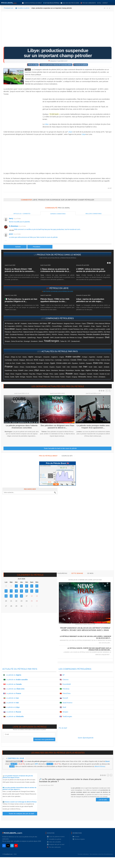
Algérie (31, 357)
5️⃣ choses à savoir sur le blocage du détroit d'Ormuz (20, 802)
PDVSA (54, 334)
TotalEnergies (52, 341)
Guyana (52, 367)
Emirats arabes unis (64, 363)
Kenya (15, 370)
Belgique (22, 360)
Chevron (90, 323)
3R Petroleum (9, 324)
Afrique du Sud (16, 357)
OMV (7, 334)
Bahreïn (16, 360)
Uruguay (74, 377)
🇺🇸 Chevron (64, 680)
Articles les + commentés (22, 214)
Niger (83, 370)
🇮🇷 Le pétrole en (11, 698)
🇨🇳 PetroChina (65, 693)
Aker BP (17, 324)
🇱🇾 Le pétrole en (12, 707)
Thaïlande (46, 377)
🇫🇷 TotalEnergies (66, 716)
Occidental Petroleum (17, 334)
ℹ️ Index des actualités (54, 842)
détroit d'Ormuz (100, 767)
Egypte (53, 363)
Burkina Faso (50, 360)
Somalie (90, 374)
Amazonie (46, 357)
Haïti (64, 367)
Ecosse (47, 363)
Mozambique (70, 370)
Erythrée (82, 363)
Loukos (91, 329)
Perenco (67, 335)
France (9, 367)
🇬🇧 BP (62, 675)
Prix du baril (63, 728)
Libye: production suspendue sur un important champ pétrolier (58, 53)
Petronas (14, 338)
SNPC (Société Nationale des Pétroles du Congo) (66, 338)
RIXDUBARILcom (12, 833)
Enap (93, 326)
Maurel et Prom (17, 332)
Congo (98, 360)
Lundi (43, 474)
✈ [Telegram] (12, 846)
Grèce (40, 367)
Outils (99, 3)
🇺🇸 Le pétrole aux (14, 689)
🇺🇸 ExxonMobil (65, 684)
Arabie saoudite (73, 357)
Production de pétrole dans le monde (59, 255)
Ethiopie (107, 363)
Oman (12, 374)
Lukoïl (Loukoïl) (100, 329)
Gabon (16, 367)
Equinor (99, 326)
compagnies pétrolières (60, 318)
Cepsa (84, 324)
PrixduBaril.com (8, 854)
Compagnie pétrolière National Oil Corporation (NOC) (56, 65)
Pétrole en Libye (33, 65)
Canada (73, 360)
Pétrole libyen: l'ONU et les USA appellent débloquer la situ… (55, 300)
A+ (105, 8)
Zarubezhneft (75, 341)
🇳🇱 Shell (63, 707)
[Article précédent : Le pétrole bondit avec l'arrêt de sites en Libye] (15, 247)
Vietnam (89, 377)
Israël (90, 367)
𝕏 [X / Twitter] (8, 846)
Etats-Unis (98, 363)
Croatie (18, 363)
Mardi (43, 476)
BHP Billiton (43, 324)
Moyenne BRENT (44, 482)
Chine (79, 360)
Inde (68, 367)
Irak (80, 367)
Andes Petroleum (33, 324)
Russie (69, 374)
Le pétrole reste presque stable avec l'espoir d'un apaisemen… (93, 427)
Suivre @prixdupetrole (86, 738)
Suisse (7, 377)
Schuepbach (100, 338)
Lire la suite (103, 800)
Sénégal (22, 377)
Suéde (12, 377)
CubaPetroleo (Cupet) (70, 326)
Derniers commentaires (58, 214)
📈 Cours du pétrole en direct (32, 3)
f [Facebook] (4, 846)
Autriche (107, 357)
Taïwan (35, 377)
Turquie (68, 377)
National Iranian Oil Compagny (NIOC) (36, 332)
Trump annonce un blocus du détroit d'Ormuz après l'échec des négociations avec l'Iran (85, 629)
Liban (26, 370)
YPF (69, 341)
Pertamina (74, 335)
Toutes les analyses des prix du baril (23, 814)
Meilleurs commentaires (94, 214)
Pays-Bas (32, 374)
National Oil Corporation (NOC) (59, 332)
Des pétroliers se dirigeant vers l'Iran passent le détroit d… (57, 427)
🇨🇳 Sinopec (64, 712)
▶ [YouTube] (16, 846)
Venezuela (82, 377)
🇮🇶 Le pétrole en (11, 703)
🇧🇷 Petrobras (65, 689)
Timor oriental (55, 377)
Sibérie (76, 374)
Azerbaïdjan (8, 360)
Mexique (62, 370)
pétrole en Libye (59, 288)
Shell (107, 337)
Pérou (51, 374)
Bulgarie (42, 360)
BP (50, 323)
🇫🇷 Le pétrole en (12, 693)
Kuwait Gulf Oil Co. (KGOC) (59, 329)
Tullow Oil (63, 341)
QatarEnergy (32, 338)
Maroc (48, 370)
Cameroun (66, 360)
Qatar (56, 374)
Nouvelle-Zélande (105, 370)
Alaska (24, 357)
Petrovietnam (22, 338)
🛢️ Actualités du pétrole (51, 3)
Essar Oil (106, 326)
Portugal (46, 374)
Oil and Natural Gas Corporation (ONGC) (38, 335)
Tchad (40, 377)
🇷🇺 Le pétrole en (12, 712)
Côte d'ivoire (31, 363)
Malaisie (43, 370)
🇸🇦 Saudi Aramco (66, 703)
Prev (107, 391)
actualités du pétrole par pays (60, 351)
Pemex (60, 334)
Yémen (95, 377)
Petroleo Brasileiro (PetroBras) (98, 334)
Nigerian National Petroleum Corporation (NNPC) (87, 332)
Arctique (85, 357)
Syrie (17, 377)
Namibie (77, 370)
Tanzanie (29, 377)
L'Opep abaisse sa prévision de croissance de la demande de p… (55, 270)
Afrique (7, 357)
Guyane (59, 367)
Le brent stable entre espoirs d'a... (65, 470)
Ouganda (18, 374)
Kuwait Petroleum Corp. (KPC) (78, 329)
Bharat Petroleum (57, 324)
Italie (95, 367)
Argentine (92, 357)
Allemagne (38, 357)
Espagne (89, 363)
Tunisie (62, 377)
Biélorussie (30, 360)
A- (110, 8)
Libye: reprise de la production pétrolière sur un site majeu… (90, 300)
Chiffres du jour (16, 758)
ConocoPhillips (57, 326)
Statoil (41, 341)
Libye (47, 124)
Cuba (24, 363)
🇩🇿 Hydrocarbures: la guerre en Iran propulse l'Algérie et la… (21, 300)
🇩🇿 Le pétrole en (12, 675)
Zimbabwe (102, 377)
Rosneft (46, 337)
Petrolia (7, 338)
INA (37, 329)
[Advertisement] (57, 30)
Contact (105, 3)
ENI (81, 326)
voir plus (12, 230)
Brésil (36, 360)
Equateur (75, 363)
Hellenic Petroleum (29, 329)
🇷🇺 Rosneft (64, 698)
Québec (62, 374)
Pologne (39, 374)
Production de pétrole (81, 65)
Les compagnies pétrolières (75, 669)
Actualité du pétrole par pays (20, 669)
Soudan (96, 374)
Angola (62, 357)
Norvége (95, 370)
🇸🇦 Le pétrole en (16, 680)
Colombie (91, 360)
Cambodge (58, 360)
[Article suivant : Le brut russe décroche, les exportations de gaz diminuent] (40, 247)
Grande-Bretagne (31, 367)
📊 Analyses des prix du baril (70, 3)
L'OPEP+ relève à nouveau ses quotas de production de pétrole (91, 270)
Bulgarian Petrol (69, 324)
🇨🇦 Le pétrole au (13, 684)
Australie (100, 357)
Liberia (31, 370)
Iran (85, 367)
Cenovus (78, 324)
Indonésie (74, 367)
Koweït (21, 370)
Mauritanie (55, 370)
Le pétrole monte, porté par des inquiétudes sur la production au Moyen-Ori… (89, 649)
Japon (100, 367)
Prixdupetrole (52, 194)
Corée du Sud (10, 363)
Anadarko (24, 323)
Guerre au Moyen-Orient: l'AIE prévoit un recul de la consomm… (20, 270)
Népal (7, 374)
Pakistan (25, 374)
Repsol (39, 338)
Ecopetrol (87, 326)
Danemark (39, 363)
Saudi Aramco (89, 337)
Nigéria (88, 370)
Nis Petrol (107, 332)
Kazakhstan (8, 370)
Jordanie (106, 367)
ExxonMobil (10, 329)
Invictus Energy (44, 329)
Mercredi (44, 477)
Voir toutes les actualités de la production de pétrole (58, 258)
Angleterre (54, 357)
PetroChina (82, 334)
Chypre (85, 360)
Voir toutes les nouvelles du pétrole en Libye (58, 292)
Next (110, 391)
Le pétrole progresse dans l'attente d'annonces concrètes (22, 427)
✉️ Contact (76, 837)
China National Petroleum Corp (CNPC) (37, 326)
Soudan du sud (104, 374)
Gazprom (19, 329)
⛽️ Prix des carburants (88, 3)
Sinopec (7, 341)
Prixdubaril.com (9, 8)
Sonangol (27, 341)
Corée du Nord (105, 360)
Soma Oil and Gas (17, 341)
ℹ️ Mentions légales (79, 839)
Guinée (46, 367)
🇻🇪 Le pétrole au (14, 716)
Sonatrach (34, 341)
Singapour (83, 374)
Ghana (22, 367)
